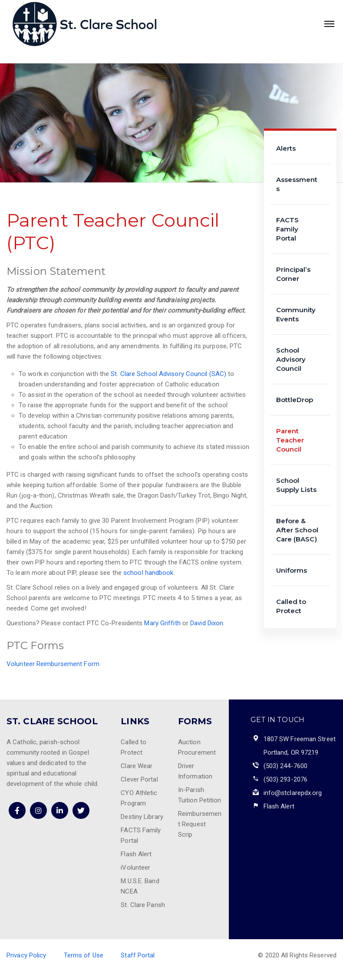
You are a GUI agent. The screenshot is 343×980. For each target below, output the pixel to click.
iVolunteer (135, 868)
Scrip (185, 835)
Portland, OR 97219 (291, 752)
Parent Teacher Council (290, 440)
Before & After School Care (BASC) (297, 530)
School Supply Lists (296, 485)
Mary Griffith (162, 623)
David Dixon (207, 623)
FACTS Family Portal (288, 229)
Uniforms (292, 570)
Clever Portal (139, 779)
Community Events (296, 314)
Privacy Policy (26, 955)
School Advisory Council (291, 359)
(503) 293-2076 (285, 779)
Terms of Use (84, 955)
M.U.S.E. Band (140, 881)
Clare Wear (137, 766)
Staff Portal (138, 955)
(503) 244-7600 (285, 766)
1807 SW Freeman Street (300, 739)
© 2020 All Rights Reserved (297, 955)
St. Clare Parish (143, 905)
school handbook (148, 573)
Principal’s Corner (293, 274)
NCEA (129, 891)
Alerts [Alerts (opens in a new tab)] (286, 148)
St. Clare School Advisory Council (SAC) (168, 374)
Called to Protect (291, 606)
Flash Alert (136, 854)
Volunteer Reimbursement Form (53, 664)
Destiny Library (142, 817)
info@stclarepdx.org (293, 793)
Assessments (297, 184)
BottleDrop (295, 400)
